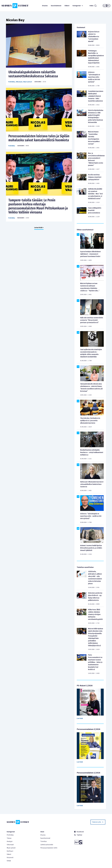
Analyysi (10, 841)
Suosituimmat (56, 6)
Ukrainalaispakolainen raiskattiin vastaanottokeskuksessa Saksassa (33, 74)
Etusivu (45, 6)
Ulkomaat (19, 82)
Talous (9, 838)
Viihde (9, 861)
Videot (67, 6)
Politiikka (12, 82)
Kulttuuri (10, 851)
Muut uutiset (28, 82)
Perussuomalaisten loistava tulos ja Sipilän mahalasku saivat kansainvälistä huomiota (39, 138)
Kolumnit (10, 858)
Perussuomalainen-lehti (49, 848)
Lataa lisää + (39, 228)
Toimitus (44, 841)
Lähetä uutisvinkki (47, 845)
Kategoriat (78, 6)
